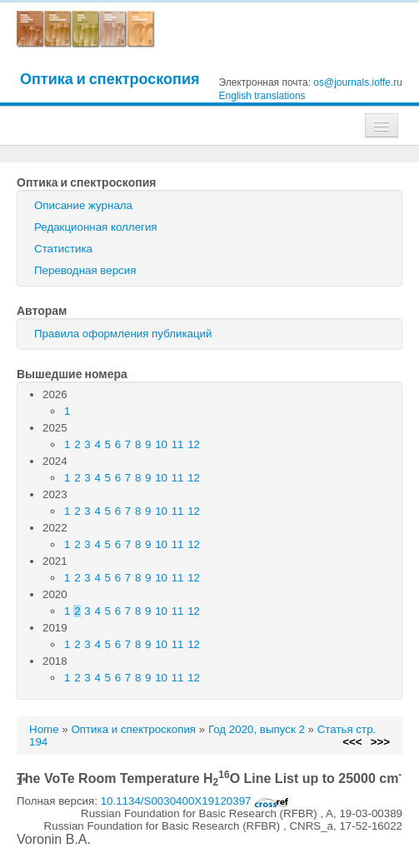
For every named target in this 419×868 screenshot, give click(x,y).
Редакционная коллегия (96, 227)
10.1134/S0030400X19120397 (195, 801)
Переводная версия (85, 270)
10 (161, 444)
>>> (380, 742)
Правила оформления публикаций (123, 334)
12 (194, 444)
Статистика (63, 249)
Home (44, 729)
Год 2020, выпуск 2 (257, 729)
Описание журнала (83, 205)
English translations (262, 96)
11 (178, 444)
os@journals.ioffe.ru (358, 82)
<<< (352, 742)
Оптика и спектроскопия (110, 79)
